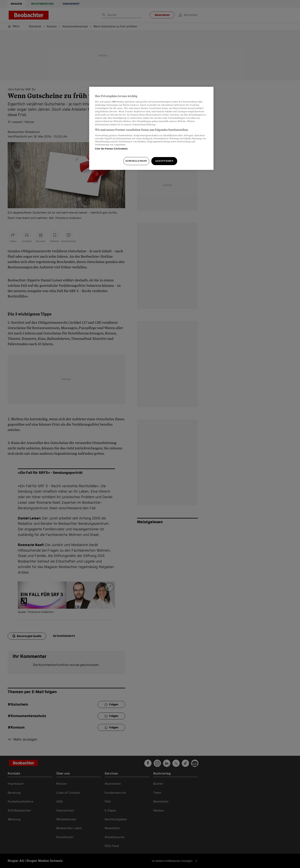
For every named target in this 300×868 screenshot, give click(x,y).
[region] (151, 128)
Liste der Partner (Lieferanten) (111, 149)
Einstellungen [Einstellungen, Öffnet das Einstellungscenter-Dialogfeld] (136, 161)
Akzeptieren (164, 161)
